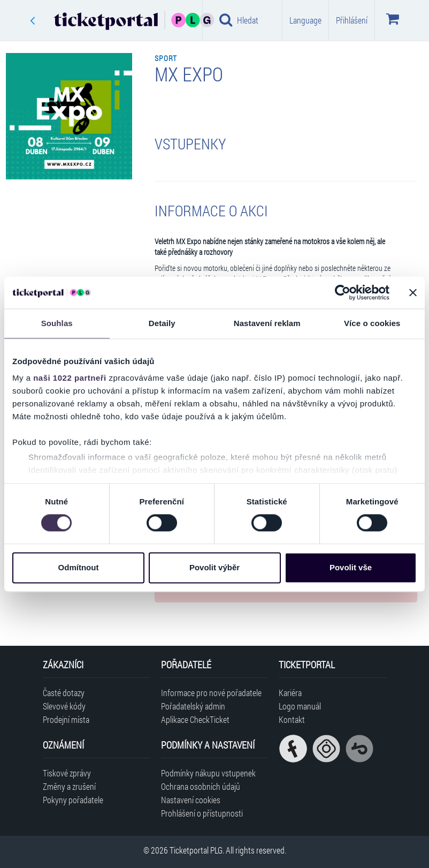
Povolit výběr (215, 567)
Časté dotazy (64, 693)
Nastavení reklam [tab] (267, 323)
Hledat (239, 20)
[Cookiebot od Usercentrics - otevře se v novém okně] (343, 292)
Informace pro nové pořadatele (211, 693)
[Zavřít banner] (413, 292)
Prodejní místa (66, 719)
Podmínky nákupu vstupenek (208, 773)
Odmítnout (79, 567)
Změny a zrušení (69, 786)
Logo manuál (300, 706)
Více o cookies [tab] (372, 323)
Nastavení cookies (191, 800)
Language (305, 20)
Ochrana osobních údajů (201, 786)
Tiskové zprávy (67, 773)
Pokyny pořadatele (73, 800)
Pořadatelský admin (193, 706)
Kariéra (290, 693)
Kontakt (292, 719)
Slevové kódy (64, 706)
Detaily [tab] (162, 323)
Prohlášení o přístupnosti (202, 813)
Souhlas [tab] (57, 323)
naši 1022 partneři (70, 378)
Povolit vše (351, 567)
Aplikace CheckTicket (195, 719)
